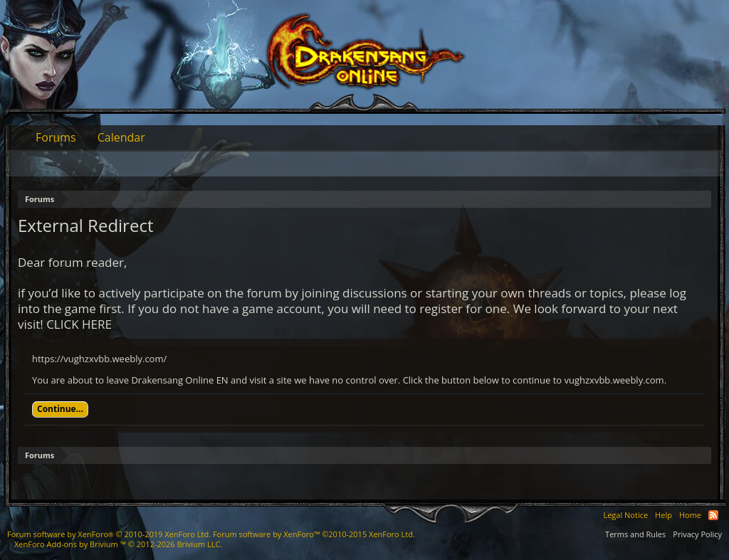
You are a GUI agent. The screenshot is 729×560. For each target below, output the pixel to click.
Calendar (121, 137)
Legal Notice (625, 515)
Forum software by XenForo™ (314, 534)
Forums (56, 137)
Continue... (60, 409)
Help (664, 515)
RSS (713, 515)
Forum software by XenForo (109, 534)
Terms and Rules (635, 534)
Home (690, 515)
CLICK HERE (79, 324)
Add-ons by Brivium (118, 544)
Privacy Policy (697, 534)
